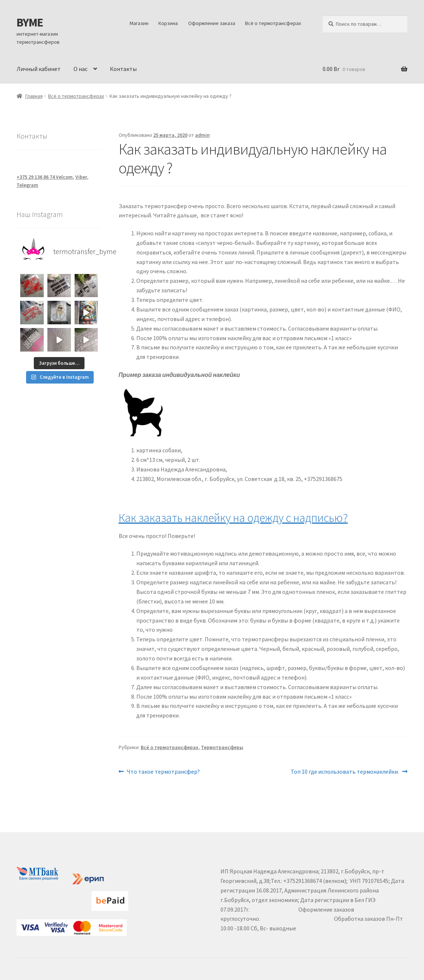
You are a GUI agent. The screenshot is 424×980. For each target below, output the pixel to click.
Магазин (139, 23)
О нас (80, 69)
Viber (81, 177)
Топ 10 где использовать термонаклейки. (345, 772)
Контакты (123, 69)
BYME (30, 22)
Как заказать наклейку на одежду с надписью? (233, 518)
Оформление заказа (212, 23)
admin (202, 135)
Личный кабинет (39, 69)
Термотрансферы (222, 747)
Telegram (27, 185)
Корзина (168, 23)
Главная (34, 96)
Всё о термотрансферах (273, 23)
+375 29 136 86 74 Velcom (45, 177)
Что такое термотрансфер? (163, 772)
